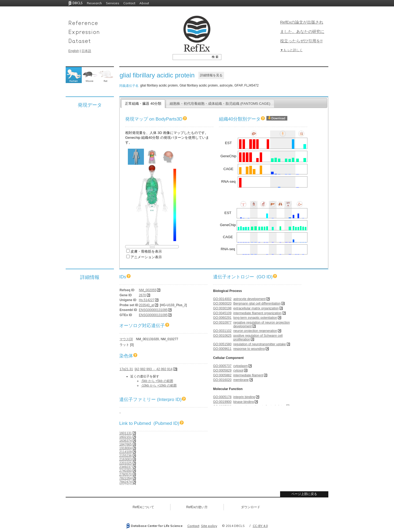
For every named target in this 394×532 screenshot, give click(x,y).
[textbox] (191, 57)
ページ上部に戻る (304, 494)
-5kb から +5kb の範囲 (157, 381)
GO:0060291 (222, 318)
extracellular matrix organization (256, 308)
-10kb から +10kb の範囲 (159, 385)
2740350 (126, 471)
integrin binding (244, 397)
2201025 (126, 463)
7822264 (126, 478)
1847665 (126, 444)
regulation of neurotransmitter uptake (259, 344)
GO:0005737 (222, 366)
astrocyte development (249, 299)
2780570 (126, 474)
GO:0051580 (222, 344)
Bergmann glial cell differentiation (257, 304)
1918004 (126, 448)
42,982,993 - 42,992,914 (154, 369)
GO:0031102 (222, 331)
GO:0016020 (222, 380)
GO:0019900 (222, 402)
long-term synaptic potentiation (255, 318)
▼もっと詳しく (291, 50)
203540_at (146, 305)
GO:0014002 (222, 299)
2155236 (126, 456)
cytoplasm (240, 366)
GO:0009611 (222, 349)
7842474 (126, 482)
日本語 (86, 51)
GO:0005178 (222, 397)
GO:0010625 (222, 336)
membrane (241, 380)
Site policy (209, 526)
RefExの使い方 (197, 507)
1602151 (126, 437)
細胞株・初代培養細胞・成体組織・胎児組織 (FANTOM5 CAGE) (220, 104)
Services (113, 3)
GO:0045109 (222, 313)
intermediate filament (248, 375)
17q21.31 (126, 369)
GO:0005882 (222, 375)
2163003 (126, 459)
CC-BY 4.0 (260, 526)
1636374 (126, 441)
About (144, 3)
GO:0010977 (222, 323)
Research (94, 3)
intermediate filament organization (257, 313)
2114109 (126, 452)
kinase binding (244, 402)
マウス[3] (126, 339)
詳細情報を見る (211, 75)
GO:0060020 (222, 304)
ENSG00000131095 (153, 310)
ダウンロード (251, 507)
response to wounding (249, 349)
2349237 (126, 467)
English (74, 51)
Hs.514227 (147, 300)
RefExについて (144, 507)
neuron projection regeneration (255, 331)
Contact (129, 3)
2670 (142, 295)
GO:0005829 (222, 370)
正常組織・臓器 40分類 (143, 104)
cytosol (238, 370)
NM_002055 (148, 290)
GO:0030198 (222, 308)
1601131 (126, 433)
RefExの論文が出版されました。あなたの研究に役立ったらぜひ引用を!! (302, 31)
